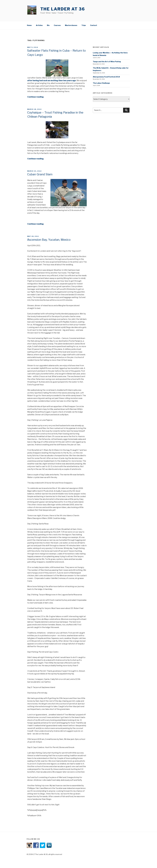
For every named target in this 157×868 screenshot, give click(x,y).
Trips (84, 25)
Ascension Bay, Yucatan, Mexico (49, 239)
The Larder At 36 (63, 9)
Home (29, 25)
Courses (57, 25)
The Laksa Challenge (101, 83)
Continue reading (35, 97)
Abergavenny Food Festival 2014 (106, 76)
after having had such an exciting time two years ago (52, 80)
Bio (48, 25)
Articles (39, 25)
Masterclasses (71, 25)
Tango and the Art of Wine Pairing (107, 61)
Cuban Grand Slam (40, 174)
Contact (94, 25)
